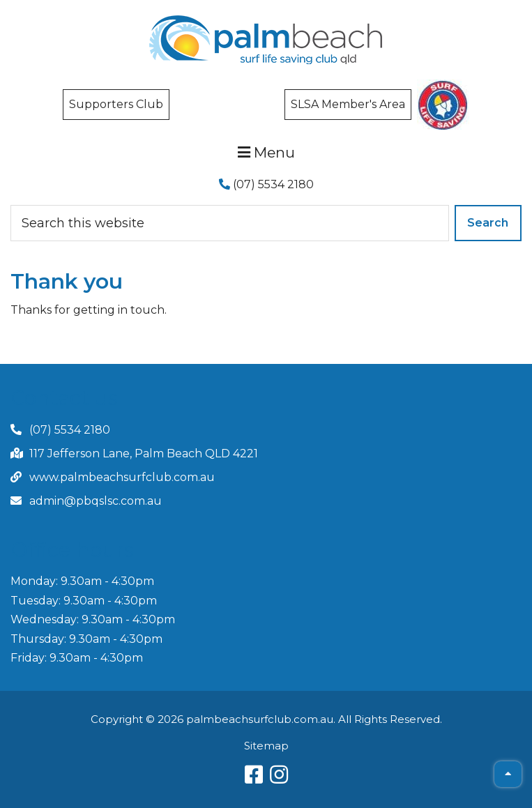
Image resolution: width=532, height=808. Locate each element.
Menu (266, 152)
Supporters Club (116, 104)
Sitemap (266, 746)
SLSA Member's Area (348, 104)
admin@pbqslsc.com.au (96, 501)
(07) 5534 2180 (266, 184)
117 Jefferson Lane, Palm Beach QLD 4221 (144, 453)
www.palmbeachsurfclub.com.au (122, 477)
